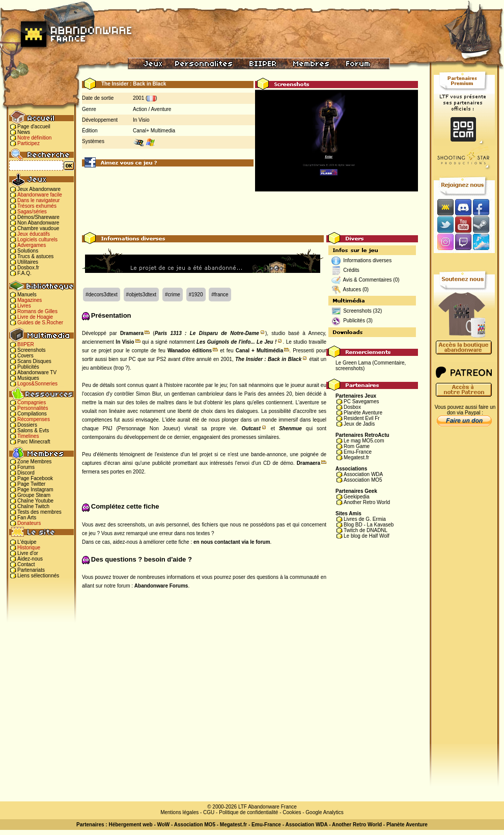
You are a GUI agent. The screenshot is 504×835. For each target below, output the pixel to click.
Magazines (30, 300)
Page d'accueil (34, 127)
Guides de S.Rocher (40, 323)
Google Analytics (325, 812)
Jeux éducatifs (34, 234)
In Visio (141, 120)
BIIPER (26, 344)
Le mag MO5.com (364, 441)
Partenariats (31, 570)
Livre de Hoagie (35, 317)
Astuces (352, 289)
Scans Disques (34, 361)
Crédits (351, 270)
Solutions (28, 251)
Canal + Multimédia (260, 351)
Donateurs (29, 523)
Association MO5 (363, 480)
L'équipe (27, 542)
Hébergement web (130, 825)
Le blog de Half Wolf (367, 536)
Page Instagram (35, 490)
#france (220, 295)
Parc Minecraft (34, 442)
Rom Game (357, 446)
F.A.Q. (24, 273)
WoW (164, 825)
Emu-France (358, 452)
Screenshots (32, 350)
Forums (26, 467)
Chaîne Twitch (33, 506)
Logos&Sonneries (37, 384)
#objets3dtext (142, 295)
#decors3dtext (102, 295)
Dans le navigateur (38, 200)
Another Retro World (367, 502)
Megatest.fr (356, 457)
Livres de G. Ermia (365, 519)
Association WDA (363, 474)
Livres (24, 306)
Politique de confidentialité (248, 812)
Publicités (28, 367)
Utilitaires (28, 262)
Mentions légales (179, 812)
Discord (26, 473)
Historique (29, 548)
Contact (26, 564)
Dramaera (132, 333)
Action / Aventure (152, 109)
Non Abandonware (38, 223)
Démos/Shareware (38, 217)
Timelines (28, 436)
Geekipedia (357, 497)
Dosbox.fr (28, 268)
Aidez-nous (30, 559)
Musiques (28, 378)
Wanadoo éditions (190, 351)
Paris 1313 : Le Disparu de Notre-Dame (207, 333)
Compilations (32, 414)
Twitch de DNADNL (366, 530)
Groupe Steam (34, 495)
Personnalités (33, 408)
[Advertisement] (250, 209)
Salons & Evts (33, 430)
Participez (29, 143)
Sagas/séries (32, 212)
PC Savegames (361, 401)
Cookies (292, 812)
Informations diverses (367, 260)
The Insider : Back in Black (268, 359)
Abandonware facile (40, 195)
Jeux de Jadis (359, 424)
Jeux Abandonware (39, 189)
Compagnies (32, 402)
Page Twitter (31, 484)
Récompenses (34, 419)
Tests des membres (39, 512)
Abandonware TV (37, 372)
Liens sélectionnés (38, 576)
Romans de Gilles (37, 311)
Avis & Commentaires (368, 280)
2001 (138, 98)
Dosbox (352, 407)
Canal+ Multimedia (154, 131)
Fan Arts (27, 518)
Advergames (32, 245)
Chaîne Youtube (35, 501)
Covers (25, 356)
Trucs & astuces (35, 256)
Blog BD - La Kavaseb (369, 525)
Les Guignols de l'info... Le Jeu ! (236, 342)
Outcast (251, 428)
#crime (173, 295)
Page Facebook (35, 478)
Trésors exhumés (37, 206)
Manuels (27, 295)
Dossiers (27, 425)
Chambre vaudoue (38, 228)
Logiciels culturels (37, 240)
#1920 (196, 295)
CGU (209, 812)
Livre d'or (28, 553)
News (24, 132)
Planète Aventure (363, 413)
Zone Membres (34, 462)
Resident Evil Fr (362, 418)
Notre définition (34, 138)
